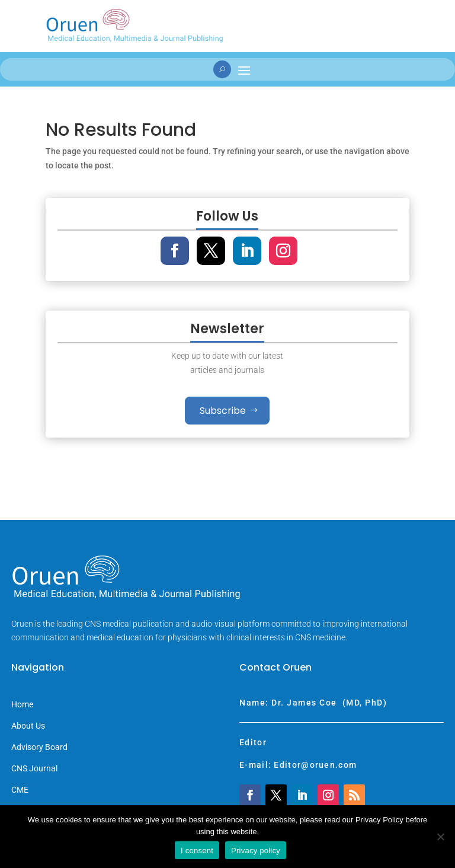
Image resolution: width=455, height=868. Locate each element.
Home (22, 705)
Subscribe (223, 411)
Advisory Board (39, 747)
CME (20, 790)
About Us (28, 726)
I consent (197, 851)
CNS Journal (34, 769)
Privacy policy (256, 851)
